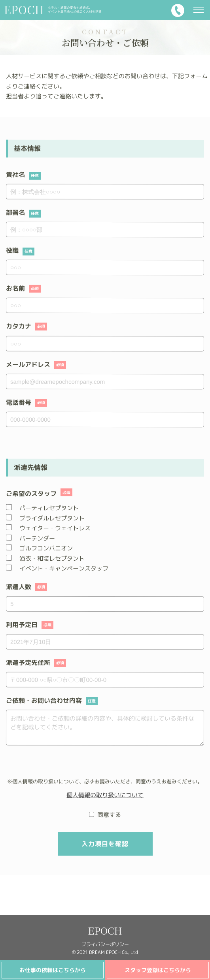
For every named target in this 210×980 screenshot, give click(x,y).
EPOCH (105, 930)
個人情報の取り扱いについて (105, 795)
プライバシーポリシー (105, 944)
